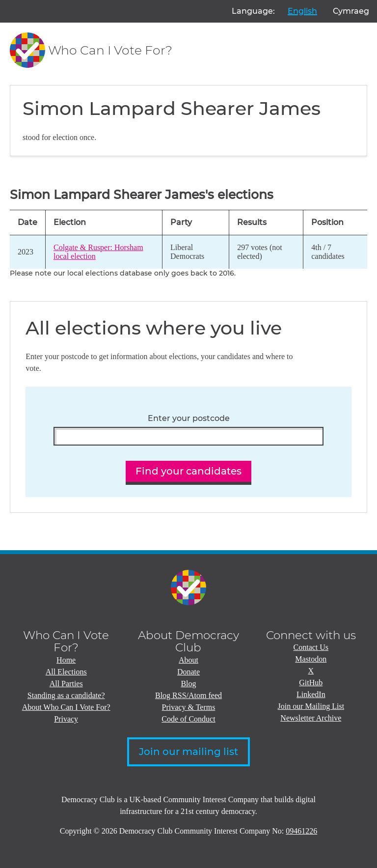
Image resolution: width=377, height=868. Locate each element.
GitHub (311, 683)
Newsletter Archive (311, 718)
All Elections (66, 672)
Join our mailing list (188, 752)
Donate (188, 672)
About (188, 660)
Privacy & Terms (189, 707)
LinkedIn (311, 694)
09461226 (301, 831)
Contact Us (311, 647)
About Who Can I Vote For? (66, 707)
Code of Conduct (188, 719)
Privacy (66, 719)
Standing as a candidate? (66, 695)
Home (66, 660)
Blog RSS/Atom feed (188, 695)
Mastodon (311, 659)
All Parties (66, 684)
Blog (188, 684)
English (302, 11)
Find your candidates (188, 471)
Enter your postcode (189, 419)
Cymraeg (351, 11)
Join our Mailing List (311, 706)
